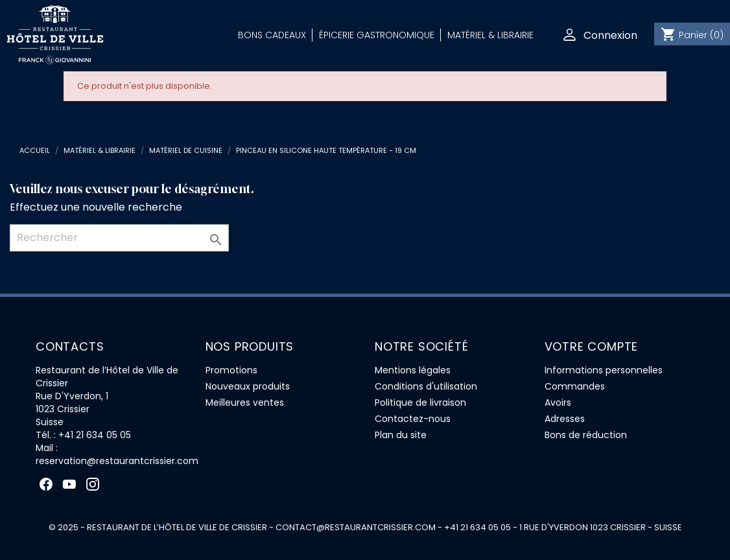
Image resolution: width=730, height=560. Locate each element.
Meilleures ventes (245, 402)
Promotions (231, 370)
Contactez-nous (413, 419)
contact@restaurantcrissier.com (356, 527)
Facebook (46, 484)
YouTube (69, 484)
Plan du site (401, 435)
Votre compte (592, 346)
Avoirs (558, 402)
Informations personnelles (604, 370)
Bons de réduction (586, 435)
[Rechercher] (119, 238)
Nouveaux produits (248, 386)
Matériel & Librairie (490, 35)
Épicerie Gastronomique (377, 35)
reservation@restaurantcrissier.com (117, 461)
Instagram (93, 484)
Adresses (565, 419)
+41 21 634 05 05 (95, 435)
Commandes (575, 386)
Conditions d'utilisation (426, 386)
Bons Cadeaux (272, 35)
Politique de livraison (420, 402)
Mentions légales (413, 370)
